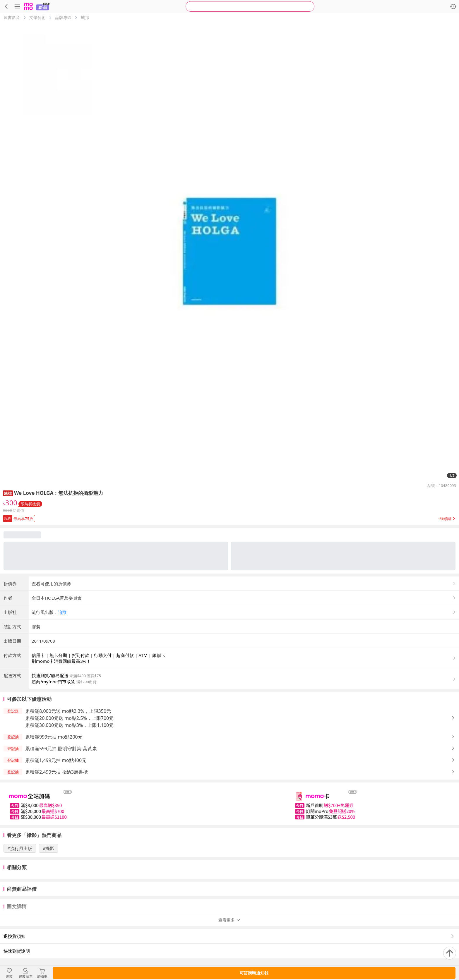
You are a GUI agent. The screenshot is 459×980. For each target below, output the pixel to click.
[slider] (229, 804)
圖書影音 (12, 17)
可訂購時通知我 (254, 973)
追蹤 (62, 612)
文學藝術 (37, 17)
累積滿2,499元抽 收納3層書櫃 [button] (56, 772)
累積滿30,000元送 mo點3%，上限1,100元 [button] (69, 725)
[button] (8, 493)
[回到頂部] (450, 953)
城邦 (85, 17)
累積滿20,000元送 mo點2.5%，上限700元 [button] (69, 718)
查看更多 (229, 920)
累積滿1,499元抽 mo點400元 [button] (56, 760)
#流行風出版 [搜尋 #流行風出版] (20, 848)
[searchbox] (250, 6)
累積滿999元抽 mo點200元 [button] (54, 737)
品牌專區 (63, 17)
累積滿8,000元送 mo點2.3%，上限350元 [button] (68, 711)
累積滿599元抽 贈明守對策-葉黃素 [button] (61, 749)
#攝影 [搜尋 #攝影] (49, 848)
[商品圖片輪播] (229, 252)
